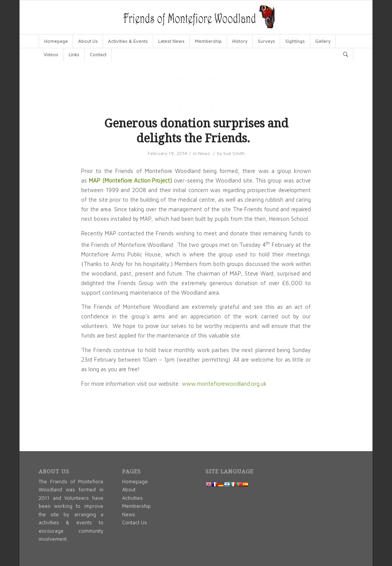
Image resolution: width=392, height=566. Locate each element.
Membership (136, 506)
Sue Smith (234, 153)
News (204, 153)
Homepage (135, 481)
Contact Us (135, 522)
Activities (132, 498)
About (129, 489)
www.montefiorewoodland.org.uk (224, 384)
